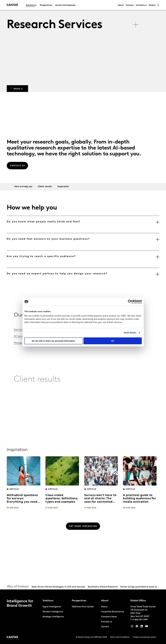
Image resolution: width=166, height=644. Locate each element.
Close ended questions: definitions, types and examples (62, 499)
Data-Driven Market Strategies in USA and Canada (58, 587)
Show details (130, 333)
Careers (130, 5)
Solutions (30, 5)
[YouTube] (142, 627)
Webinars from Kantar (83, 607)
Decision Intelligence (53, 612)
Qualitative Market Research (103, 587)
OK (113, 341)
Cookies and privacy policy (144, 637)
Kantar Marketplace (65, 5)
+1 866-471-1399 (140, 620)
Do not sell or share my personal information (53, 341)
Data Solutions (21, 330)
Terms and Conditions (120, 637)
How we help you (23, 187)
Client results (45, 187)
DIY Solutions (20, 336)
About (121, 5)
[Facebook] (137, 627)
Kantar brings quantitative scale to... (140, 587)
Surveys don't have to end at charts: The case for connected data (100, 500)
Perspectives (46, 5)
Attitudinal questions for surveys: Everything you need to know (22, 500)
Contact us (141, 5)
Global (152, 5)
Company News (109, 617)
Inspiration (63, 187)
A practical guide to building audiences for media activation (139, 499)
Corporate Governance (113, 612)
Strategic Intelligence (53, 617)
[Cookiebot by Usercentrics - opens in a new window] (130, 302)
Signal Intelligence (52, 607)
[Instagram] (132, 627)
